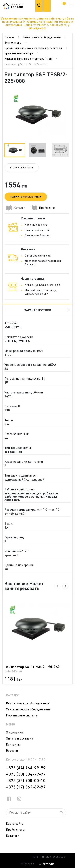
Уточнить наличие (22, 168)
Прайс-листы (15, 830)
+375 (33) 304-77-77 (26, 774)
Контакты (13, 745)
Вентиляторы (13, 43)
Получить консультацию (26, 197)
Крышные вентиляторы (19, 53)
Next (69, 310)
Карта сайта (15, 824)
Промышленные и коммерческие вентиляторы (33, 48)
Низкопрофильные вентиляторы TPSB (28, 59)
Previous (6, 310)
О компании (14, 733)
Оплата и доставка (19, 739)
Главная (9, 37)
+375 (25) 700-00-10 (26, 781)
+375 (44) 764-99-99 (26, 768)
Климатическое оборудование (42, 37)
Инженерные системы (22, 716)
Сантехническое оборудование (28, 710)
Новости (12, 751)
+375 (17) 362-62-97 (26, 787)
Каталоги (13, 836)
